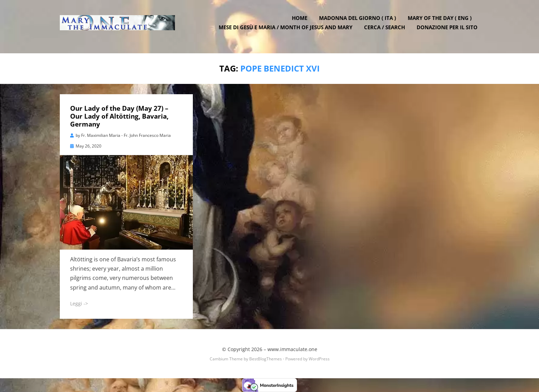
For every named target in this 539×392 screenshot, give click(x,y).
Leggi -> (79, 303)
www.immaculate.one (292, 349)
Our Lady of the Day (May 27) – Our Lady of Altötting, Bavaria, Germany (119, 116)
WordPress (319, 359)
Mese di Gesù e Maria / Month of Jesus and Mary (287, 31)
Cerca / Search (386, 31)
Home (301, 22)
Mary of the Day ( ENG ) (441, 22)
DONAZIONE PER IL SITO (449, 31)
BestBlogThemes (266, 359)
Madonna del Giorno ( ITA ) (359, 22)
